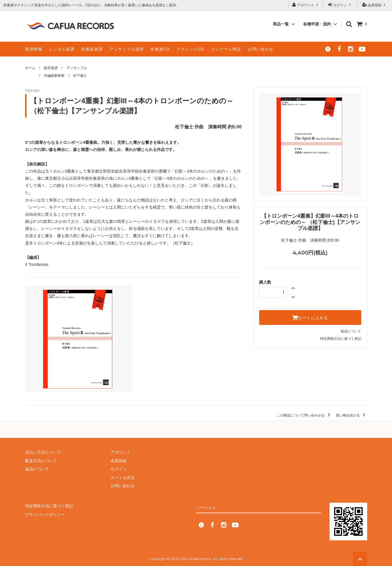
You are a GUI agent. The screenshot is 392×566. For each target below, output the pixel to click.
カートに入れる (310, 318)
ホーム (30, 68)
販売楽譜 (51, 68)
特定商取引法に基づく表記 (341, 339)
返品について (351, 331)
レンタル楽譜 (62, 49)
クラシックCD (190, 49)
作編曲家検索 (54, 76)
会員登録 (375, 5)
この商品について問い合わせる (304, 415)
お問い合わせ (261, 49)
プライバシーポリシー (45, 514)
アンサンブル (77, 68)
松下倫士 (80, 76)
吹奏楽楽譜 (92, 49)
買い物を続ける (351, 415)
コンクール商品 (226, 49)
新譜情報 (34, 49)
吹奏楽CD (160, 49)
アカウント (306, 5)
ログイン (340, 5)
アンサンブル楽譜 (127, 49)
